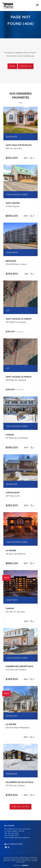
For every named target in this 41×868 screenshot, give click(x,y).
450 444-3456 (13, 833)
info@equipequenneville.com (19, 838)
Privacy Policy (16, 861)
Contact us (26, 66)
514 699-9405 (13, 835)
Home (12, 66)
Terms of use (26, 861)
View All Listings (20, 807)
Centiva (24, 865)
